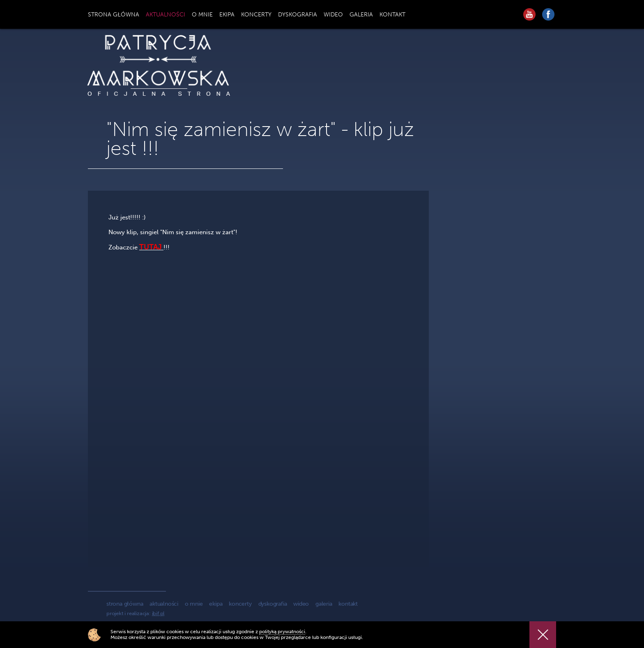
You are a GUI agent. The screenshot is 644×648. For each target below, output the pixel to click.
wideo (301, 604)
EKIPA (227, 15)
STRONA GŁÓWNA (114, 15)
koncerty (240, 604)
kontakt (348, 604)
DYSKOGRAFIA (298, 15)
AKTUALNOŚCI (166, 15)
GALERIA (361, 15)
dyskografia (273, 604)
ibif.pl (158, 613)
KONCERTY (256, 15)
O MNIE (202, 15)
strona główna (125, 604)
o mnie (194, 604)
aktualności (164, 604)
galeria (324, 604)
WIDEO (333, 15)
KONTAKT (392, 15)
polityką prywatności (282, 632)
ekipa (216, 604)
